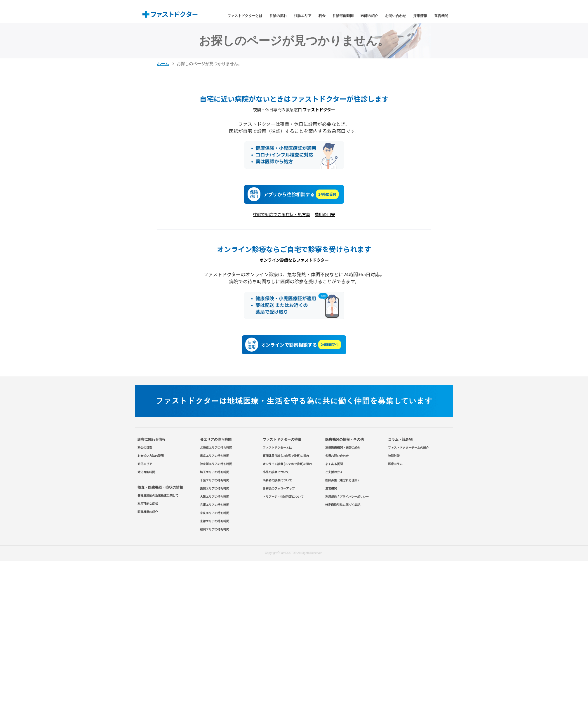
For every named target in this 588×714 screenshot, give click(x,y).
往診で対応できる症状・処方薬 (281, 214)
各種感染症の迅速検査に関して (158, 495)
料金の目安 (145, 448)
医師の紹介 (369, 16)
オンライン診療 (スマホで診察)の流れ (288, 464)
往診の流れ (278, 16)
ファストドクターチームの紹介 (408, 448)
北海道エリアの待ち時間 (216, 448)
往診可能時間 (343, 16)
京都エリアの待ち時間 (215, 521)
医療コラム (395, 464)
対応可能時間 (146, 472)
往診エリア (303, 16)
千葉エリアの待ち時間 (215, 480)
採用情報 (420, 16)
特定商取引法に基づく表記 (343, 505)
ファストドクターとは (245, 16)
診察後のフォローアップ (279, 488)
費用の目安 (325, 214)
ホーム (163, 64)
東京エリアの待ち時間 (215, 456)
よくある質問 (334, 464)
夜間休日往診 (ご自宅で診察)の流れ (286, 456)
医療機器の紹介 (148, 512)
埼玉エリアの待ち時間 (215, 472)
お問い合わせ (396, 16)
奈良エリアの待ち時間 (215, 513)
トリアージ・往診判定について (283, 497)
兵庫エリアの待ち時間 (215, 505)
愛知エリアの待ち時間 (215, 488)
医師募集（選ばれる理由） (343, 480)
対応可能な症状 (148, 504)
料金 (322, 16)
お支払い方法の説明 (151, 456)
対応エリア (145, 464)
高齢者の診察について (277, 480)
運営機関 (441, 16)
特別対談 (394, 456)
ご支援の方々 (334, 472)
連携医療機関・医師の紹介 (343, 448)
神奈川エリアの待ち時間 (216, 464)
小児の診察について (276, 472)
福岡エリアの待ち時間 (215, 529)
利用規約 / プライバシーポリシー (347, 497)
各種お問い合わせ (337, 456)
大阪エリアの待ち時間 (215, 497)
